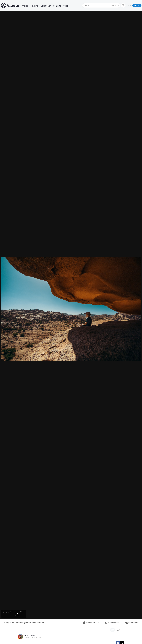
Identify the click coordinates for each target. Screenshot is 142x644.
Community (46, 6)
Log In (129, 5)
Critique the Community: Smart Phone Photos (24, 623)
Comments (132, 623)
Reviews (34, 6)
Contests (57, 6)
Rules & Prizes (91, 623)
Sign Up (137, 5)
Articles (25, 6)
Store (66, 6)
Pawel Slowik (29, 636)
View (113, 630)
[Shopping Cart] (123, 5)
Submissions (112, 623)
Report (120, 630)
